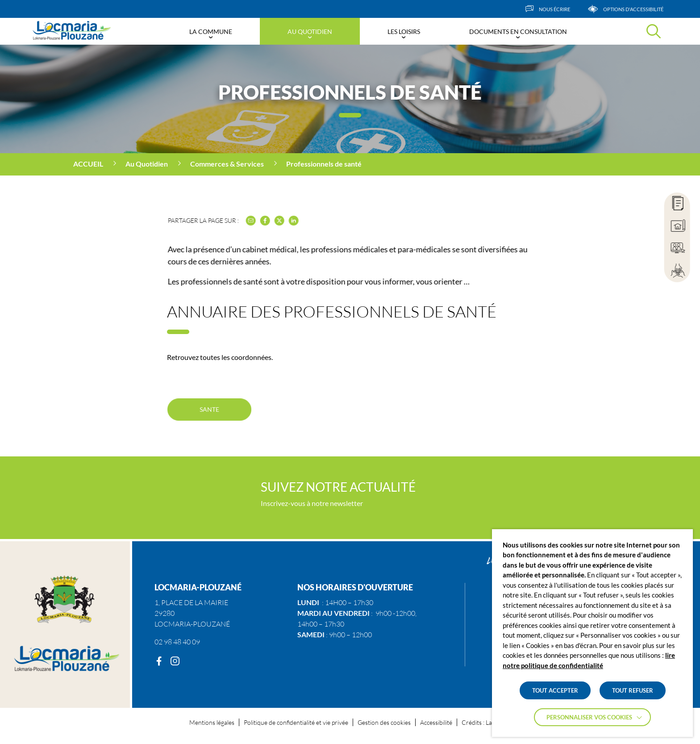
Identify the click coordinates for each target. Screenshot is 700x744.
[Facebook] (159, 661)
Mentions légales (212, 722)
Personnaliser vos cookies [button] (589, 717)
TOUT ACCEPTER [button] (555, 690)
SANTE (209, 409)
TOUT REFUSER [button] (633, 690)
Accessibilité (436, 722)
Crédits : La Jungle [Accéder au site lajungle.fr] (486, 722)
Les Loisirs (404, 31)
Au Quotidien (310, 31)
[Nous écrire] (561, 9)
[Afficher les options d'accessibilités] (639, 9)
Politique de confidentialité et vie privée (296, 722)
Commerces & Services (227, 164)
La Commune (211, 31)
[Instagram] (175, 661)
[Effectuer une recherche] (654, 31)
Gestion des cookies (384, 722)
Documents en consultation (518, 31)
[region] (350, 164)
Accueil (88, 164)
